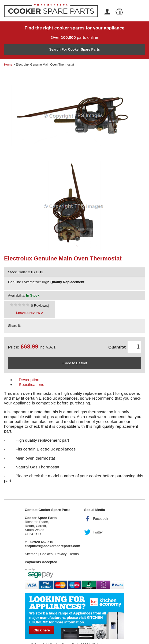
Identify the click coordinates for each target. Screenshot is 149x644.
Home (8, 65)
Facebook (100, 519)
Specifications (31, 384)
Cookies (46, 554)
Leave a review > (29, 313)
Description (29, 380)
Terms (74, 554)
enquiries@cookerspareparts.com (53, 546)
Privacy (61, 554)
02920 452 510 (42, 542)
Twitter (98, 532)
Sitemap (31, 554)
